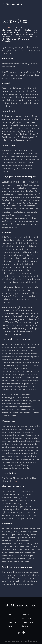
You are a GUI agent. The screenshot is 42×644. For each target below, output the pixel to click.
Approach (26, 615)
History (10, 626)
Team (9, 615)
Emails (18, 30)
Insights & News (28, 622)
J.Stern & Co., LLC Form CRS (17, 39)
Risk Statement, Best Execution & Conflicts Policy (19, 31)
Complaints (6, 41)
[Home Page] (14, 4)
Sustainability (27, 618)
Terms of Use (7, 28)
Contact (25, 626)
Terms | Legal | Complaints (29, 641)
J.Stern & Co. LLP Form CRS (26, 37)
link (15, 481)
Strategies (11, 618)
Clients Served (13, 622)
